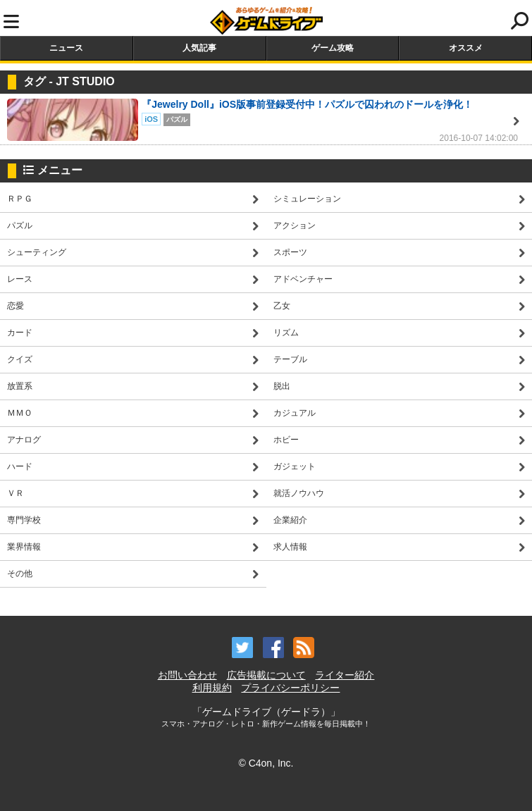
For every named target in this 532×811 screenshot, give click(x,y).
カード (20, 333)
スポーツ (290, 252)
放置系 (20, 386)
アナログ (24, 440)
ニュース (66, 48)
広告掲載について (266, 675)
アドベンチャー (303, 279)
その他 (20, 574)
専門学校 (24, 520)
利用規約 (212, 688)
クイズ (20, 359)
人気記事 (199, 48)
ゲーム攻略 (333, 48)
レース (20, 279)
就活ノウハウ (299, 493)
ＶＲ (16, 493)
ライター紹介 (345, 675)
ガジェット (295, 466)
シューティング (37, 252)
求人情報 (290, 547)
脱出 (282, 386)
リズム (286, 333)
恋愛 (16, 306)
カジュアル (295, 413)
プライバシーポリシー (290, 688)
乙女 (282, 306)
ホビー (286, 440)
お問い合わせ (187, 675)
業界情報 (24, 547)
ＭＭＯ (20, 413)
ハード (20, 466)
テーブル (290, 359)
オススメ (466, 48)
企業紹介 (290, 520)
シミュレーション (307, 199)
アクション (295, 225)
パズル (20, 225)
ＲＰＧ (20, 199)
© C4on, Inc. (266, 763)
